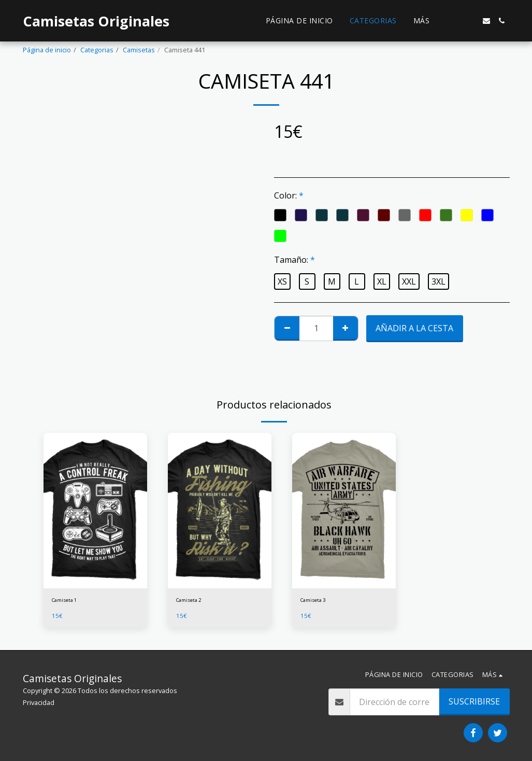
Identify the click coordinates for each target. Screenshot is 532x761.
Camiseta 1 (69, 601)
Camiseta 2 (193, 601)
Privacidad (39, 702)
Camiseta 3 (317, 601)
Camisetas (139, 50)
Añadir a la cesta (414, 328)
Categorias (97, 50)
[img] (95, 511)
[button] (455, 21)
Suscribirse (474, 701)
